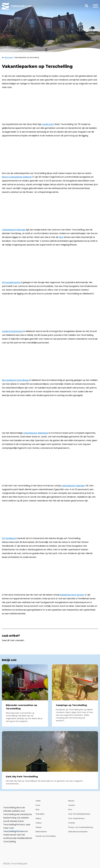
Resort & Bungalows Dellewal (17, 177)
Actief (38, 801)
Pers (70, 810)
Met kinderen (41, 832)
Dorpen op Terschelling (46, 836)
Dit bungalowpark (11, 282)
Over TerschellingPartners (79, 814)
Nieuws (71, 801)
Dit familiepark (9, 538)
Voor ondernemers (76, 818)
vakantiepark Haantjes (73, 486)
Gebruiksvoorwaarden (78, 832)
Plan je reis (9, 57)
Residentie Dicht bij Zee (72, 595)
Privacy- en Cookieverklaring (81, 827)
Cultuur (39, 823)
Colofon (72, 805)
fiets (61, 237)
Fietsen (39, 827)
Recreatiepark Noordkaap (15, 380)
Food (38, 805)
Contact (72, 823)
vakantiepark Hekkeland (36, 433)
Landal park (48, 124)
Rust (37, 810)
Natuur (38, 818)
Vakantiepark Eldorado (14, 230)
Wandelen (40, 814)
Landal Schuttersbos (12, 331)
